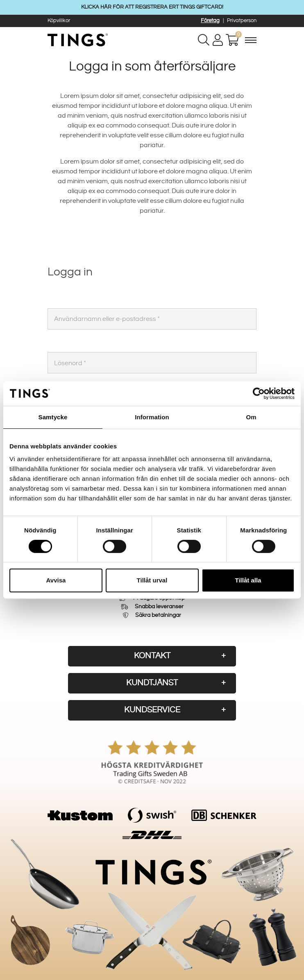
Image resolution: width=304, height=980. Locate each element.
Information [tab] (152, 417)
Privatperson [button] (242, 20)
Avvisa (56, 580)
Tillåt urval (152, 580)
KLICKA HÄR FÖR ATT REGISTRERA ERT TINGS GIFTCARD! (152, 7)
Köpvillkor (59, 20)
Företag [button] (210, 20)
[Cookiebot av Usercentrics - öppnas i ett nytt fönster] (259, 393)
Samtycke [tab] (53, 417)
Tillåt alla (248, 580)
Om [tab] (251, 417)
